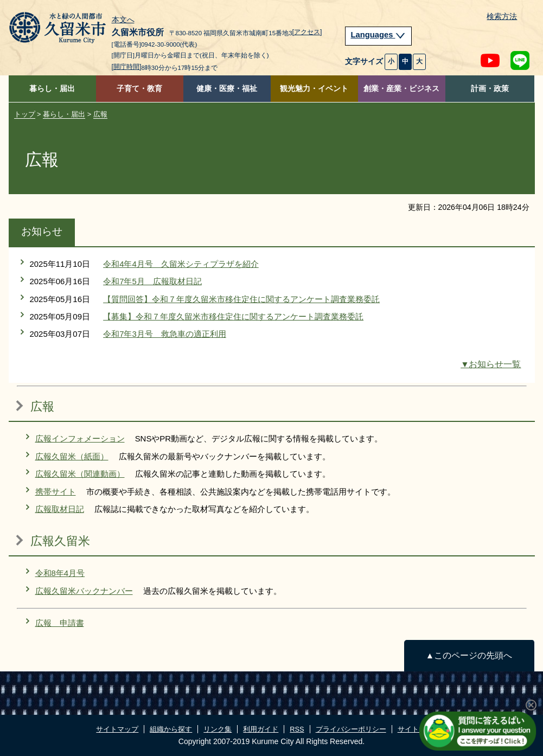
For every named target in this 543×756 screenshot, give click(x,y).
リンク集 (218, 729)
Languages (379, 35)
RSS (297, 729)
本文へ (123, 20)
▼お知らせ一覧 (491, 364)
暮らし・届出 (52, 89)
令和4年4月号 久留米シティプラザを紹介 (181, 264)
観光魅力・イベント (314, 89)
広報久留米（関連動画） (80, 474)
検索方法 (502, 17)
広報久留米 (60, 541)
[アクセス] (307, 32)
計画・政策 (490, 89)
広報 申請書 (60, 623)
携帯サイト (56, 492)
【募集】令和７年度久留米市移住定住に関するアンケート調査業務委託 (233, 316)
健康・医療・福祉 (227, 89)
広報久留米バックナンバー (84, 591)
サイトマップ (117, 729)
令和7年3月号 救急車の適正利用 (165, 334)
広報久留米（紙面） (72, 456)
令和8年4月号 (60, 573)
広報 (100, 114)
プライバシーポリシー (351, 729)
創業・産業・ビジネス (401, 89)
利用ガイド (261, 729)
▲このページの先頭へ (469, 655)
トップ (25, 114)
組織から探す (171, 729)
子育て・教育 (139, 89)
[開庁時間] (127, 67)
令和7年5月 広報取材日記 (152, 281)
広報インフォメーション (80, 438)
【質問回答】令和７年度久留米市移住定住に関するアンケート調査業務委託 (241, 299)
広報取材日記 (60, 509)
